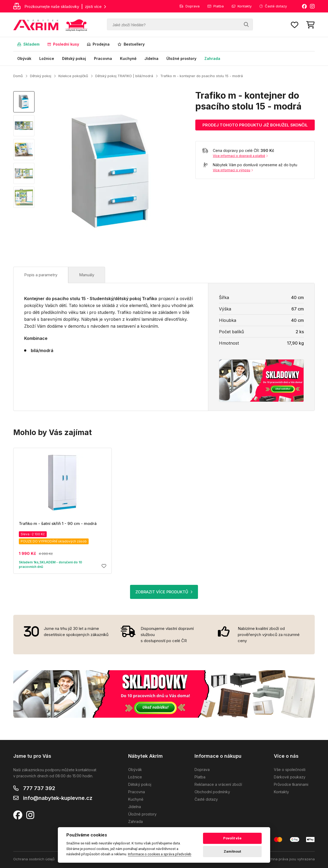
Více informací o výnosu (233, 170)
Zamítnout (232, 851)
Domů (18, 76)
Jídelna (151, 58)
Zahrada (212, 58)
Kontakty (242, 6)
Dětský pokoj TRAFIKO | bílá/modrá (124, 76)
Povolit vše (232, 838)
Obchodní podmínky (212, 792)
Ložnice (47, 58)
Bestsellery (131, 44)
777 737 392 (39, 788)
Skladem (28, 44)
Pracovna (103, 58)
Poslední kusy (63, 44)
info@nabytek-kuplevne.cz (58, 798)
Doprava (189, 6)
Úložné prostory (181, 58)
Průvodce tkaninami (291, 784)
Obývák (24, 58)
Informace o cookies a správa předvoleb (160, 854)
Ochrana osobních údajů (34, 859)
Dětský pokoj (74, 58)
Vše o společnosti (290, 770)
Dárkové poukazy (290, 777)
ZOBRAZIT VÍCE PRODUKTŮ (164, 592)
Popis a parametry (41, 275)
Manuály (87, 275)
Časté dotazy (273, 6)
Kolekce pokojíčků (73, 76)
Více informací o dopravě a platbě (240, 156)
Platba (216, 6)
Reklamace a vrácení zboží (218, 784)
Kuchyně (128, 58)
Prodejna (98, 44)
